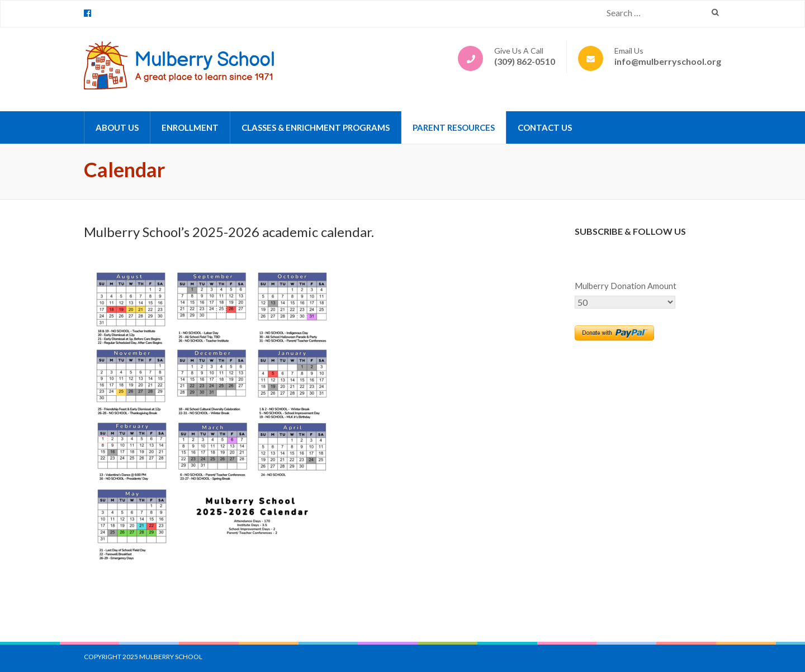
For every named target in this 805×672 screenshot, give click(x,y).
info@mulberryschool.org (668, 61)
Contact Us (545, 127)
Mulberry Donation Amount (626, 286)
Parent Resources (454, 127)
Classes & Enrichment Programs (316, 127)
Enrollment (190, 127)
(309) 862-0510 (525, 61)
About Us (117, 127)
